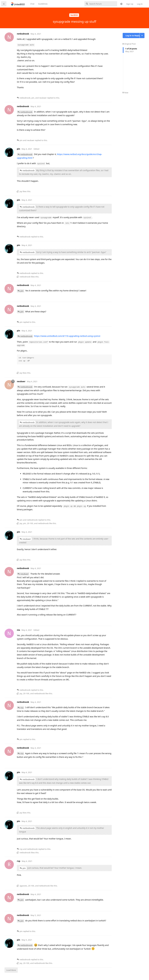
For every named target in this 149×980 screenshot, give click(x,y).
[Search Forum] (101, 4)
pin (22, 291)
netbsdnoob (26, 112)
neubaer (27, 539)
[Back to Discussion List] (4, 4)
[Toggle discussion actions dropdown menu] (142, 36)
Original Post (129, 44)
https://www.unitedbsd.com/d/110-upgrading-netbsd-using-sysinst (67, 336)
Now (125, 93)
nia (22, 708)
